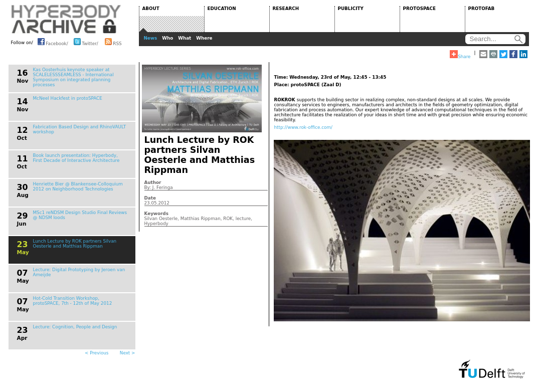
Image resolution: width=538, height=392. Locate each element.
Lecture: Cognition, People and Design (75, 327)
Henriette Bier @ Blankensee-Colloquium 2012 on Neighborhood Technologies (78, 186)
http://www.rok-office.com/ (303, 127)
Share (460, 55)
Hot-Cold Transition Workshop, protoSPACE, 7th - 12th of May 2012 (73, 301)
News (151, 38)
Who (167, 38)
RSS (113, 42)
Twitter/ (86, 42)
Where (204, 38)
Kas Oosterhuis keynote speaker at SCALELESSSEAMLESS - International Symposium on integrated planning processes (73, 77)
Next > (128, 353)
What (185, 38)
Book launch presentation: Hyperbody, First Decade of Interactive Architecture (76, 158)
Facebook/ (53, 42)
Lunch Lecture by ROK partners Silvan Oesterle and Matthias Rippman (75, 244)
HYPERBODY (66, 19)
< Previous (97, 353)
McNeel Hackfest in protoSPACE (68, 98)
